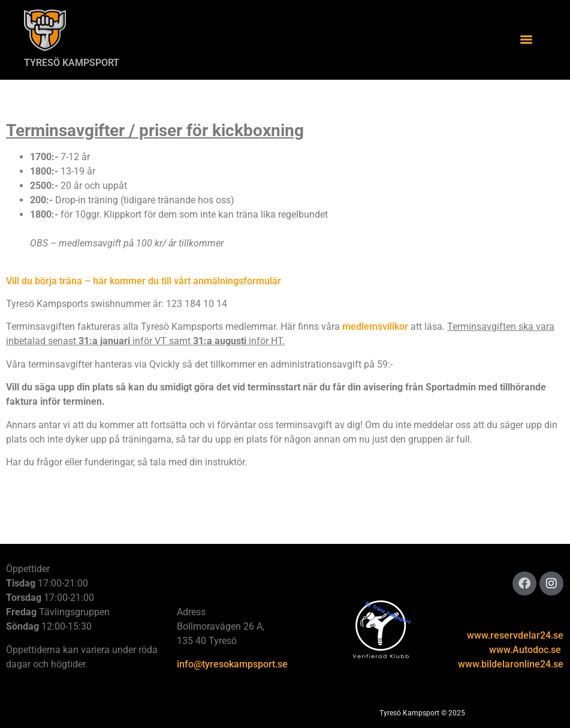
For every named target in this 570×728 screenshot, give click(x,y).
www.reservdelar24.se (515, 635)
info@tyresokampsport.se (232, 664)
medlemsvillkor (375, 327)
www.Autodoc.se (525, 650)
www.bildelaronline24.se (511, 664)
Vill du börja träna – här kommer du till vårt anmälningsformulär (144, 281)
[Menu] (526, 40)
